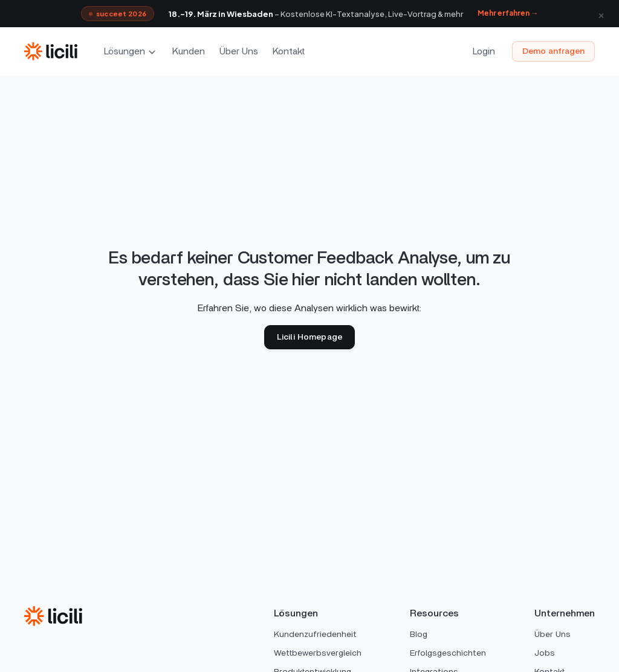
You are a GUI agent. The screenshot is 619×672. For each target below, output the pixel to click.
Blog (419, 635)
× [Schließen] (601, 14)
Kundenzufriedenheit (315, 635)
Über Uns (239, 51)
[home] (51, 51)
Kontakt (289, 51)
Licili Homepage (309, 337)
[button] (131, 51)
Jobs (545, 653)
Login (484, 51)
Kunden (189, 51)
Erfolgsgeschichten (448, 653)
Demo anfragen (553, 51)
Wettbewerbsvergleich (318, 653)
